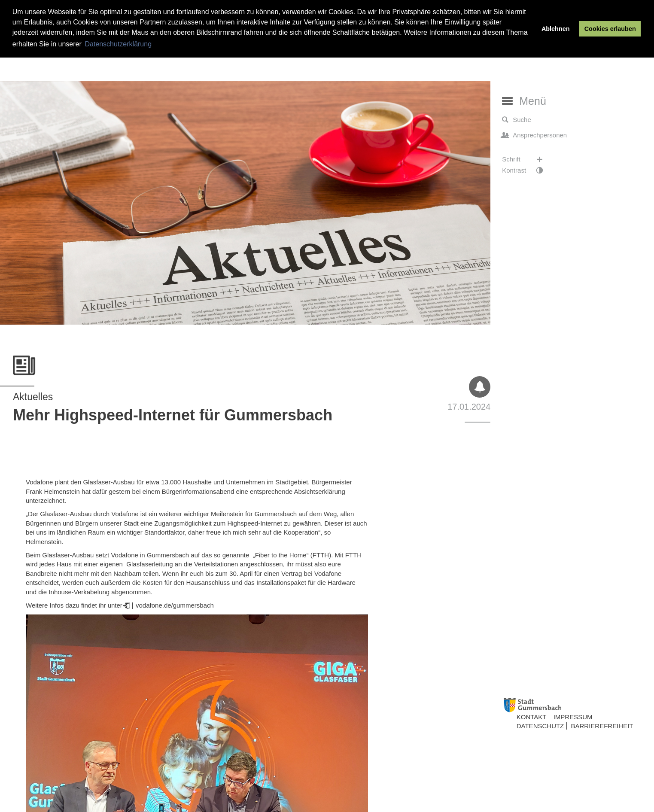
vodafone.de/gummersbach (174, 605)
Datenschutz (540, 726)
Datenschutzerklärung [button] (118, 44)
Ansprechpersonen (534, 135)
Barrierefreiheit (602, 726)
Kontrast (527, 170)
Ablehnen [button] (556, 29)
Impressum (573, 717)
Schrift (527, 159)
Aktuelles (33, 397)
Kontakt (532, 717)
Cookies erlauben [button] (610, 29)
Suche (517, 120)
